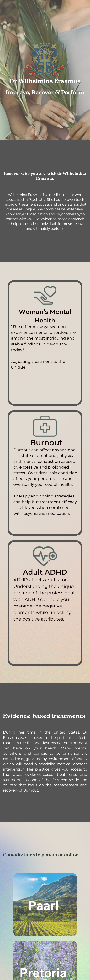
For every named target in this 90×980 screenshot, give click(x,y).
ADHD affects (29, 580)
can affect (41, 450)
